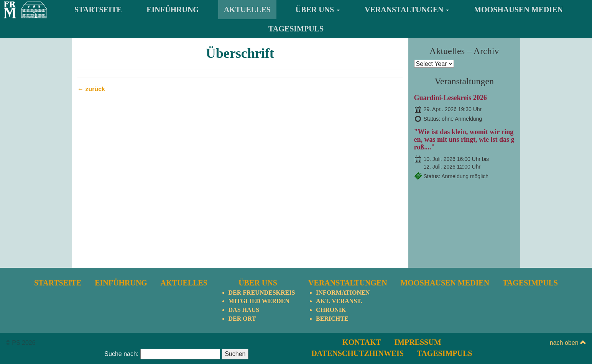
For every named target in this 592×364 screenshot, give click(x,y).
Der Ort (242, 319)
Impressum (418, 342)
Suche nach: (121, 354)
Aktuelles (247, 10)
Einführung (173, 10)
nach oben (568, 343)
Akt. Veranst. (339, 301)
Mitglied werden (259, 301)
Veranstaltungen (407, 10)
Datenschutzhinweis (358, 353)
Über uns (318, 10)
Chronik (331, 310)
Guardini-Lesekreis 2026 (451, 98)
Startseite (98, 10)
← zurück (91, 89)
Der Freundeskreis (262, 293)
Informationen (343, 293)
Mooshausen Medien (518, 10)
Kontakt (362, 342)
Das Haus (244, 310)
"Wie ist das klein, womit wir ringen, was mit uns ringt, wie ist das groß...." (464, 139)
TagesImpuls (296, 29)
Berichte (332, 319)
